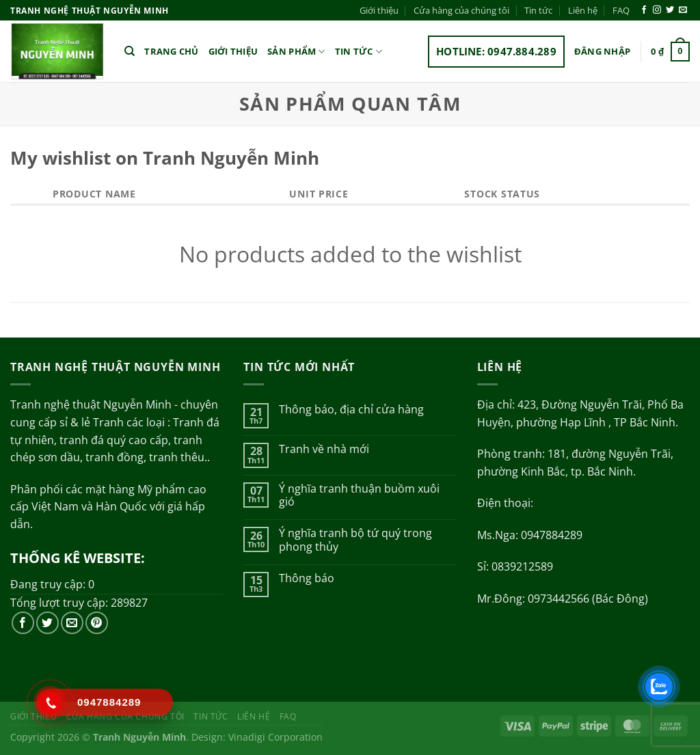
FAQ (621, 10)
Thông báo (307, 578)
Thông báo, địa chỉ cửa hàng (351, 410)
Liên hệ (583, 10)
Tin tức (538, 10)
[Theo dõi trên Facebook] (644, 10)
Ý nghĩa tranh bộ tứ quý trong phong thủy (355, 540)
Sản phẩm (296, 52)
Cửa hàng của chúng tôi (461, 10)
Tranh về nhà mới (324, 449)
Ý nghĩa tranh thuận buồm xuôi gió (359, 495)
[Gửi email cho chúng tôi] (683, 10)
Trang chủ (171, 51)
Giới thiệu (379, 10)
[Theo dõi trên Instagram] (657, 10)
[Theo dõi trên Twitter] (670, 10)
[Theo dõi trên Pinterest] (97, 623)
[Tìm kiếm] (130, 51)
